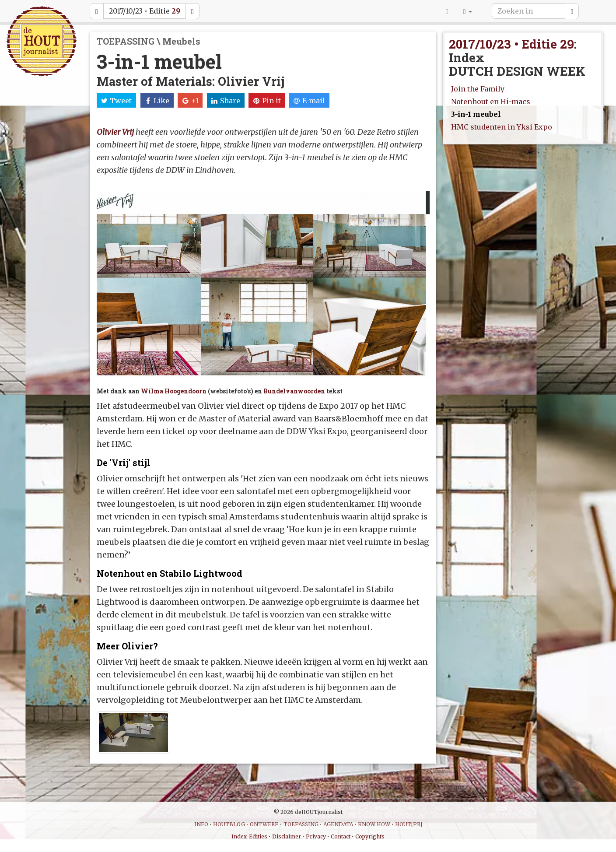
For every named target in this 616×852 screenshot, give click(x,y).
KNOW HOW (374, 824)
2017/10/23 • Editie (145, 11)
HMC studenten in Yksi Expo (502, 127)
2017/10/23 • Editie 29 (511, 44)
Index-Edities (249, 836)
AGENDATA (338, 824)
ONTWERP (264, 824)
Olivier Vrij (115, 132)
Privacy (316, 836)
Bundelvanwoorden (294, 391)
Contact (341, 836)
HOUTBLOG (229, 824)
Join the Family (478, 89)
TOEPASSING (301, 824)
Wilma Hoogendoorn (174, 391)
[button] (468, 11)
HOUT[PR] (409, 824)
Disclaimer (287, 836)
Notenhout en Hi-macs (491, 102)
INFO (201, 824)
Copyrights (370, 836)
